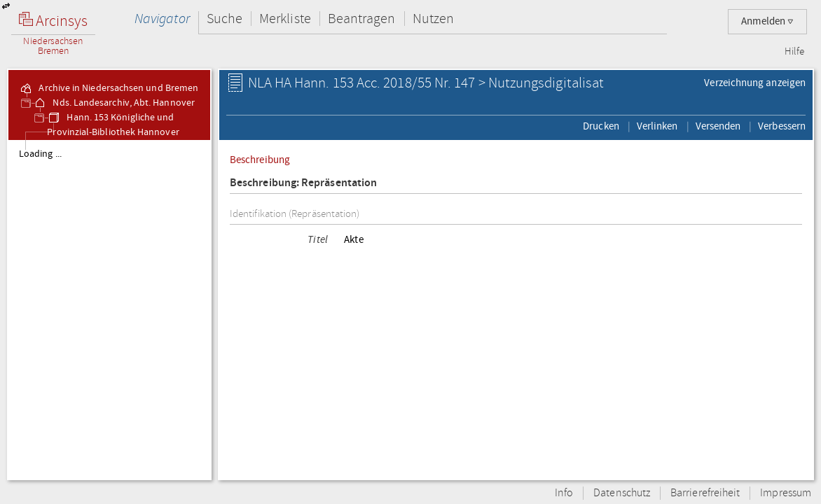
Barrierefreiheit (705, 493)
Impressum (786, 493)
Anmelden (767, 21)
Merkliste (285, 19)
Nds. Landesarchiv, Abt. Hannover (114, 103)
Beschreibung (260, 160)
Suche (225, 19)
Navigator (162, 19)
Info (564, 493)
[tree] (109, 309)
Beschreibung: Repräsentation (303, 183)
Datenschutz (622, 493)
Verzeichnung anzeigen (755, 83)
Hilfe (794, 52)
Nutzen (433, 19)
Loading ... (40, 154)
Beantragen (362, 19)
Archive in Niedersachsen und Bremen (109, 88)
